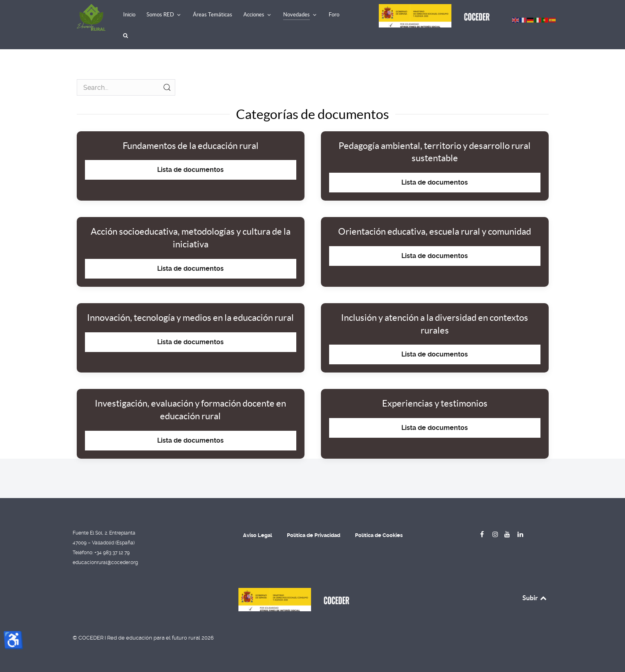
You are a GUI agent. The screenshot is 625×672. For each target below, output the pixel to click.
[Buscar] (127, 36)
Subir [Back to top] (535, 598)
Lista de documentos (190, 170)
